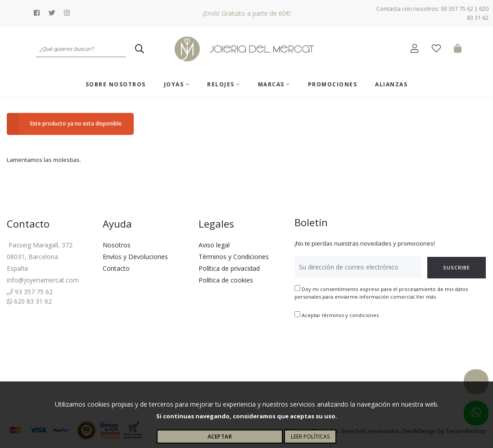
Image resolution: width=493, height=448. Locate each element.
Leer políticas (310, 437)
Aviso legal (214, 245)
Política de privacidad (229, 268)
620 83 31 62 (29, 301)
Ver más (426, 297)
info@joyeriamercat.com (43, 280)
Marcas (274, 84)
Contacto (116, 268)
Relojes (224, 84)
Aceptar (220, 437)
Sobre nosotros (116, 84)
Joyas (177, 84)
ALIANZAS (391, 84)
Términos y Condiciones (234, 257)
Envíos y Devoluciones (135, 257)
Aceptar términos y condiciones (340, 315)
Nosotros (117, 245)
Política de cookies (226, 280)
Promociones (333, 84)
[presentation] (363, 348)
